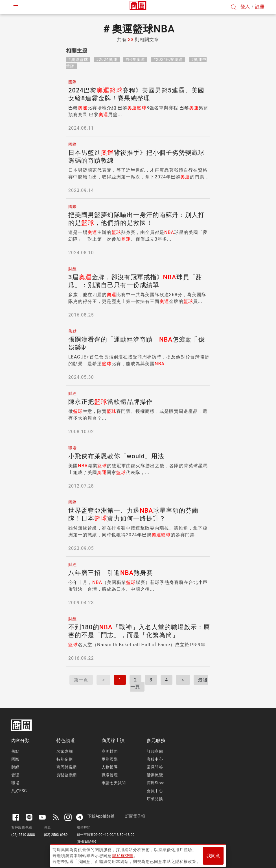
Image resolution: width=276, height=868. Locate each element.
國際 (15, 759)
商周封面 (110, 751)
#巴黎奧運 (135, 59)
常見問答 (155, 767)
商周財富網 (66, 767)
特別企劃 (64, 759)
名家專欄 (64, 751)
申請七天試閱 (114, 783)
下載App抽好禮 (101, 816)
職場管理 (110, 775)
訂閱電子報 (135, 816)
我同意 (213, 854)
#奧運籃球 (78, 59)
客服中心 (155, 759)
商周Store (155, 783)
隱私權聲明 (123, 854)
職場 (15, 783)
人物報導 (110, 767)
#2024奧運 (107, 59)
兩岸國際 (110, 759)
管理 (15, 775)
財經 (15, 767)
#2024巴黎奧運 (168, 59)
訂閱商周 (155, 751)
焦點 (15, 751)
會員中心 (155, 791)
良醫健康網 (66, 775)
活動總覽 (155, 775)
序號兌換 (155, 799)
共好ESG (19, 791)
